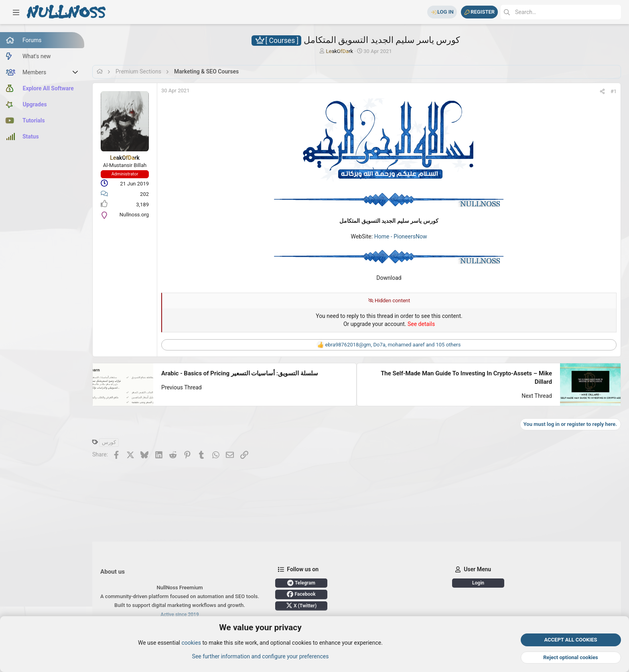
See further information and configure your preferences (261, 656)
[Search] (561, 12)
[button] (16, 12)
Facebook (301, 594)
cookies (191, 643)
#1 (614, 91)
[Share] (602, 91)
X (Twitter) (301, 605)
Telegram (301, 583)
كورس (109, 442)
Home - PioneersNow (401, 236)
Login (478, 583)
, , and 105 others (393, 345)
